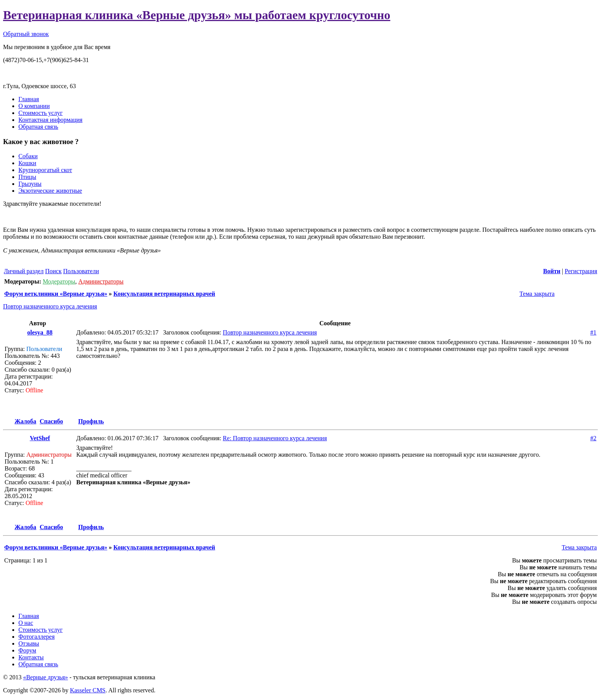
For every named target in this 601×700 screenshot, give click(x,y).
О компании (34, 106)
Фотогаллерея (37, 637)
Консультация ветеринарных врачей (164, 294)
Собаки (28, 156)
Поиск (53, 271)
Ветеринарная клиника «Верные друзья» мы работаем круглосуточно (197, 15)
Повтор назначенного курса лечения (50, 306)
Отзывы (29, 643)
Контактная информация (50, 120)
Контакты (31, 657)
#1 (593, 332)
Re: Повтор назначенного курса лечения (275, 438)
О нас (26, 623)
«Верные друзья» (45, 677)
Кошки (27, 163)
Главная (29, 99)
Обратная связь (38, 127)
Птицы (27, 177)
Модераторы (59, 281)
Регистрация (581, 271)
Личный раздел (24, 271)
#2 (593, 438)
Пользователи (81, 271)
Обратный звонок (26, 34)
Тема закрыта (536, 294)
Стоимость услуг (40, 113)
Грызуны (30, 184)
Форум (27, 650)
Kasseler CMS (88, 690)
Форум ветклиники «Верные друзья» (56, 294)
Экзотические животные (50, 191)
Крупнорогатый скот (45, 170)
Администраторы (101, 281)
